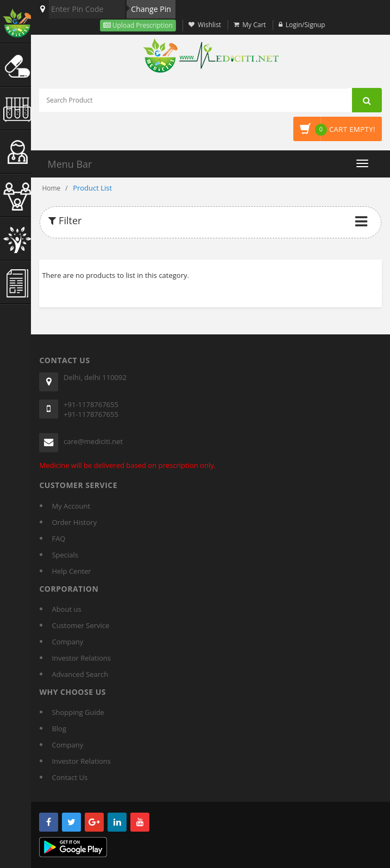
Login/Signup (306, 25)
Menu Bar (70, 164)
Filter (65, 220)
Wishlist (209, 25)
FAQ (58, 538)
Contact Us (70, 777)
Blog (59, 728)
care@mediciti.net (93, 441)
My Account (71, 506)
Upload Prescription (142, 25)
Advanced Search (80, 674)
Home (51, 188)
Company (67, 642)
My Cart (254, 25)
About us (66, 609)
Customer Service (80, 625)
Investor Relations (81, 658)
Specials (65, 555)
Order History (74, 522)
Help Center (71, 571)
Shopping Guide (78, 712)
